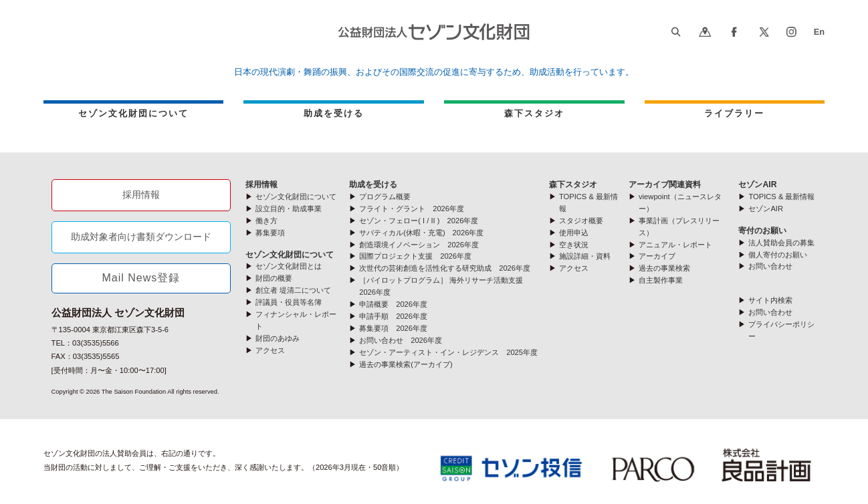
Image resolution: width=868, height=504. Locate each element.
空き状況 (574, 245)
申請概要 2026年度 (393, 304)
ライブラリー (734, 113)
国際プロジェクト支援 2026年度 (415, 256)
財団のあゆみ (278, 338)
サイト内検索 (770, 300)
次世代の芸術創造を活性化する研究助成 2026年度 (445, 268)
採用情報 (141, 195)
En (819, 32)
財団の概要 (274, 278)
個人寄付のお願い (778, 255)
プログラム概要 (385, 197)
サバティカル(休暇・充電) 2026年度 (421, 233)
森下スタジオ (534, 113)
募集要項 (270, 233)
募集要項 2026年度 (393, 328)
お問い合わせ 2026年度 (401, 340)
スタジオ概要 (581, 221)
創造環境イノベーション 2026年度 (419, 245)
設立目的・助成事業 (289, 209)
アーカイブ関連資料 (665, 184)
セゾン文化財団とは (289, 266)
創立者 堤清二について (293, 290)
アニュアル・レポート (675, 245)
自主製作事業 (661, 280)
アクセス (270, 350)
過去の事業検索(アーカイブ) (406, 364)
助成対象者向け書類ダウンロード (141, 237)
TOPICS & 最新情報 (781, 197)
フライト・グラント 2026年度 (412, 209)
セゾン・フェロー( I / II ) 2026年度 (419, 221)
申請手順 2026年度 (393, 316)
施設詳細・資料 (585, 256)
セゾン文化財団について (133, 113)
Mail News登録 (141, 278)
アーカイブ (657, 256)
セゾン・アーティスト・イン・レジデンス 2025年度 (448, 352)
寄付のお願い (762, 231)
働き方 (266, 221)
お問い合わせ (770, 266)
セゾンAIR (757, 184)
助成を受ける (334, 113)
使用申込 (574, 233)
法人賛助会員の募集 (781, 243)
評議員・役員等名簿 (289, 302)
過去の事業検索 (664, 268)
